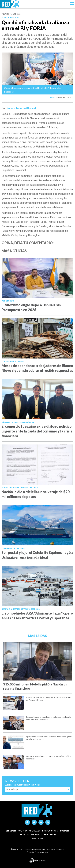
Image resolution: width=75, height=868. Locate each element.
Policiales (34, 831)
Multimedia (50, 835)
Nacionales (37, 835)
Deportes (24, 835)
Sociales (65, 831)
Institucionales (50, 831)
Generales (11, 831)
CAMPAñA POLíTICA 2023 (64, 98)
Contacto (37, 838)
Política (22, 831)
